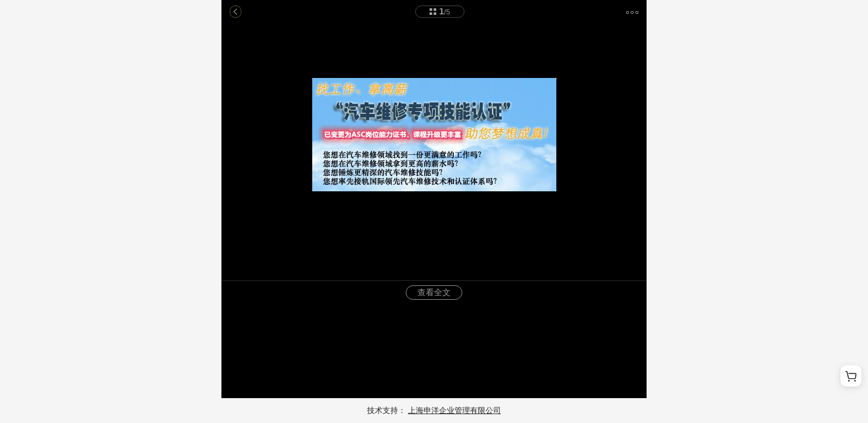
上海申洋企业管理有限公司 (454, 410)
